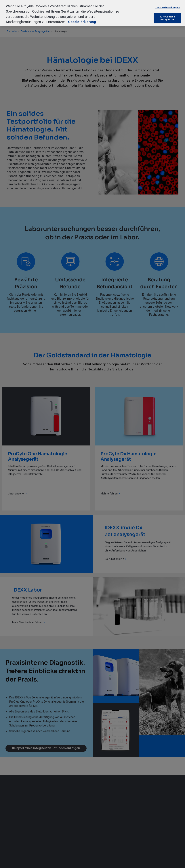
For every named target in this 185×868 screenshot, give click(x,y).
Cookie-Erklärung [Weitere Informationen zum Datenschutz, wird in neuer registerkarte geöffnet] (82, 22)
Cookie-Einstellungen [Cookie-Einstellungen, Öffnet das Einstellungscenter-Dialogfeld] (167, 8)
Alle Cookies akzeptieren (167, 18)
